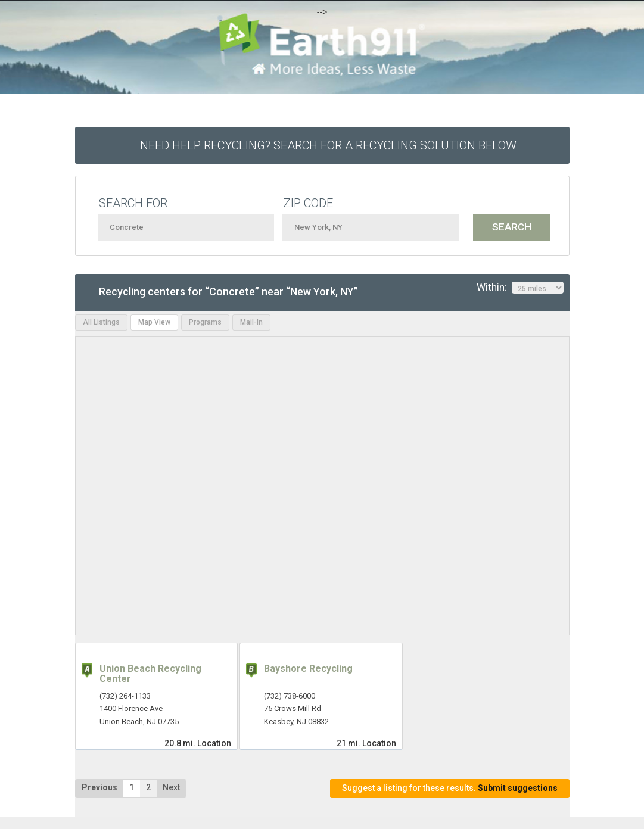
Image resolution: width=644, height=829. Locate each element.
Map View (154, 322)
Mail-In (251, 322)
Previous (99, 787)
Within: (520, 288)
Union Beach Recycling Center (150, 674)
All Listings (101, 322)
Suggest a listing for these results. (450, 788)
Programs (205, 322)
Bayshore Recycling (308, 669)
